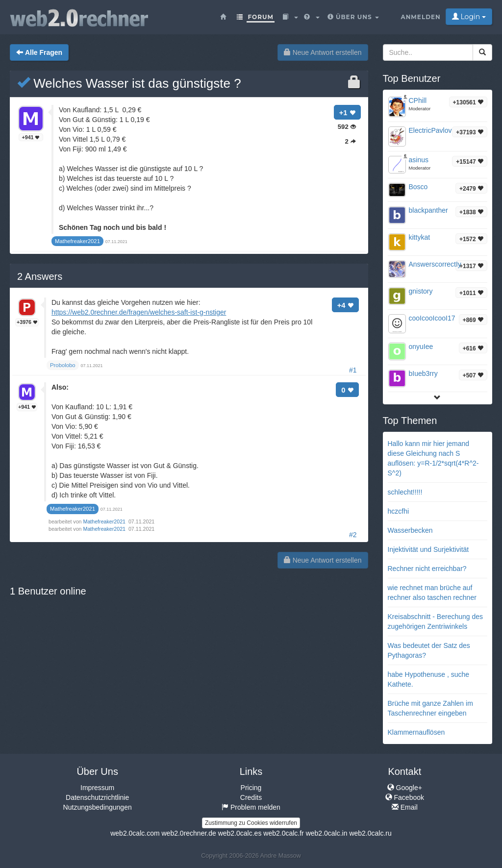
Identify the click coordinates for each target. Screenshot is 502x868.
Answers (40, 276)
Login (469, 17)
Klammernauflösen (416, 732)
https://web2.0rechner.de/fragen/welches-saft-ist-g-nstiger (139, 312)
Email (405, 807)
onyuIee (421, 347)
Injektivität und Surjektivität (428, 549)
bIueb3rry (423, 373)
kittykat (420, 237)
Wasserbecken (410, 530)
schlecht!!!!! (405, 492)
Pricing (251, 788)
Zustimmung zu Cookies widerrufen (251, 823)
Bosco (418, 187)
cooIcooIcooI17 (432, 318)
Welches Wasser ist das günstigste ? (129, 83)
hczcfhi (399, 511)
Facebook (405, 797)
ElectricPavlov (430, 130)
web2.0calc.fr (283, 833)
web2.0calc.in (327, 833)
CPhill (418, 100)
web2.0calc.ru (370, 833)
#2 (353, 535)
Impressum (97, 788)
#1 (353, 370)
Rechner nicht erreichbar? (427, 569)
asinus (419, 160)
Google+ (405, 788)
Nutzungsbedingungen (98, 807)
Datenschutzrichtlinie (97, 797)
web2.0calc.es (240, 833)
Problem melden (251, 807)
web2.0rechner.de (188, 833)
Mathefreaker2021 (105, 521)
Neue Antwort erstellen (323, 52)
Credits (251, 797)
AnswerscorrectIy (435, 264)
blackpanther (428, 210)
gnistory (421, 291)
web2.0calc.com (135, 833)
